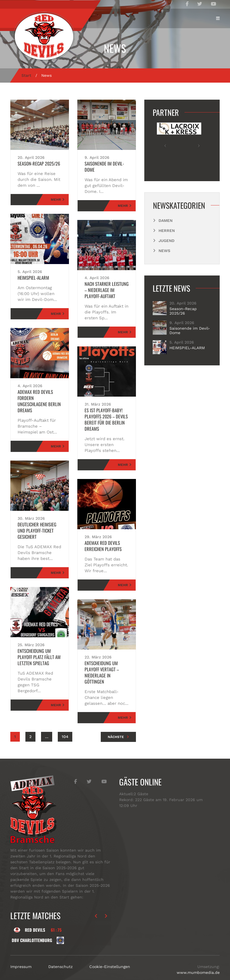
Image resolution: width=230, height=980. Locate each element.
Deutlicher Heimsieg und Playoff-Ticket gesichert (39, 521)
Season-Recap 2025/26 (37, 164)
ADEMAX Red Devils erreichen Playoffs (101, 540)
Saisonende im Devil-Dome (107, 164)
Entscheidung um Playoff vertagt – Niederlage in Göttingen (106, 663)
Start (26, 75)
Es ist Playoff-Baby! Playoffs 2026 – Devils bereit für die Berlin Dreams (104, 413)
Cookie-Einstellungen (110, 954)
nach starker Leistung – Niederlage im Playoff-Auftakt (105, 284)
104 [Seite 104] (65, 724)
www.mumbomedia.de (198, 960)
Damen (166, 221)
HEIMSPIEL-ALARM (32, 278)
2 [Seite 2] (30, 724)
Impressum (21, 954)
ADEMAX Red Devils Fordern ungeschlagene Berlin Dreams (38, 398)
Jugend (166, 241)
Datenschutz (60, 954)
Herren (167, 231)
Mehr (56, 200)
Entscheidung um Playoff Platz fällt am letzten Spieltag (39, 645)
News (164, 251)
